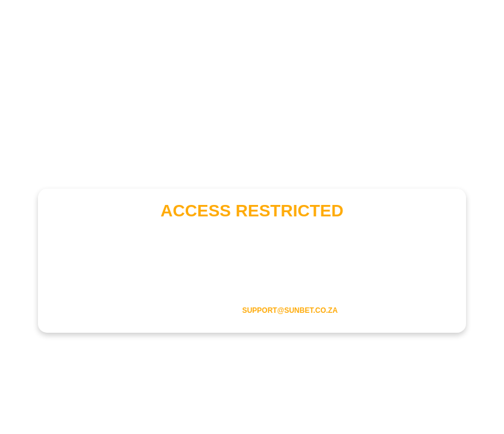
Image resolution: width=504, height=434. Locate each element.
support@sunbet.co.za (290, 310)
